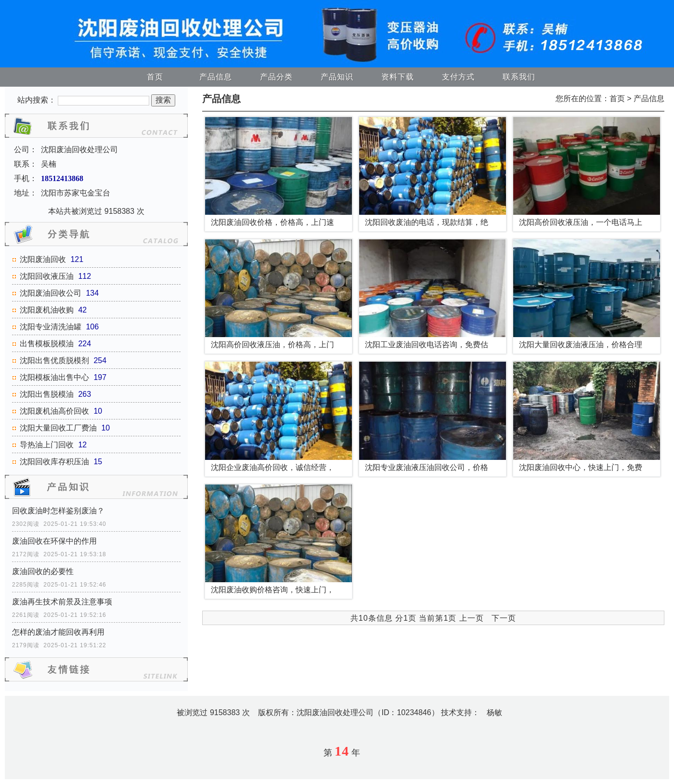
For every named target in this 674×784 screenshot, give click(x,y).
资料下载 (398, 77)
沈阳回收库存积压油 (54, 462)
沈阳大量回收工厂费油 (58, 428)
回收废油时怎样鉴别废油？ (58, 511)
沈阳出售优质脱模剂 (54, 360)
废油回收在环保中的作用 (54, 541)
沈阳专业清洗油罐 (51, 327)
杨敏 (494, 712)
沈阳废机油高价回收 (54, 411)
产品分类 (276, 77)
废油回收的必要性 (43, 571)
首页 (155, 77)
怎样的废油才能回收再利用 (58, 632)
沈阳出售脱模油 (47, 394)
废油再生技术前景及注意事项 (62, 602)
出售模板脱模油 (47, 344)
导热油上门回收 (47, 445)
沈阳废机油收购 (47, 310)
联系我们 (519, 77)
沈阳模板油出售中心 (54, 377)
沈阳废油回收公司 (51, 293)
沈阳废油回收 (43, 259)
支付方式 (458, 77)
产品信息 (216, 77)
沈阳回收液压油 (47, 276)
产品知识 (337, 77)
